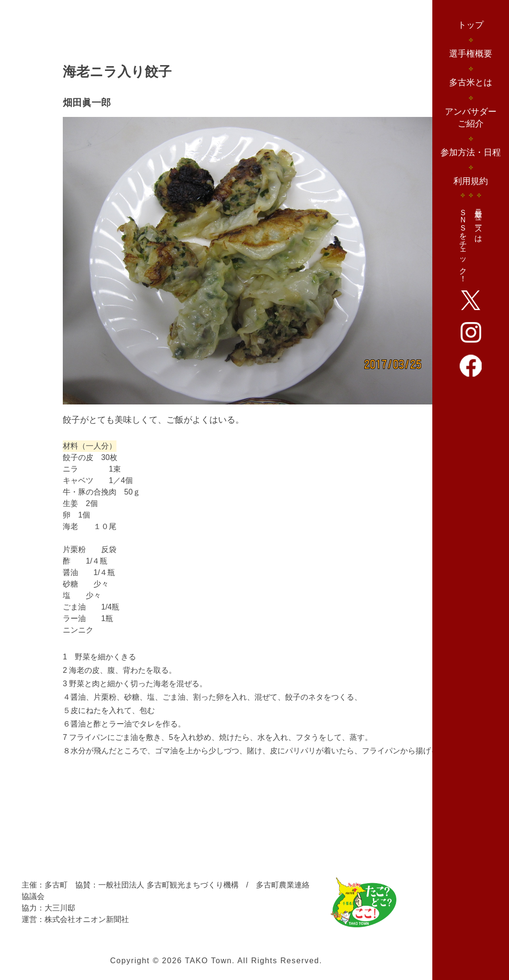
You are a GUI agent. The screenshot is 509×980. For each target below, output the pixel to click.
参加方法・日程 (471, 152)
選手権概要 (471, 54)
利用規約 (471, 181)
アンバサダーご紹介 (471, 118)
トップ (471, 25)
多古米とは (471, 82)
